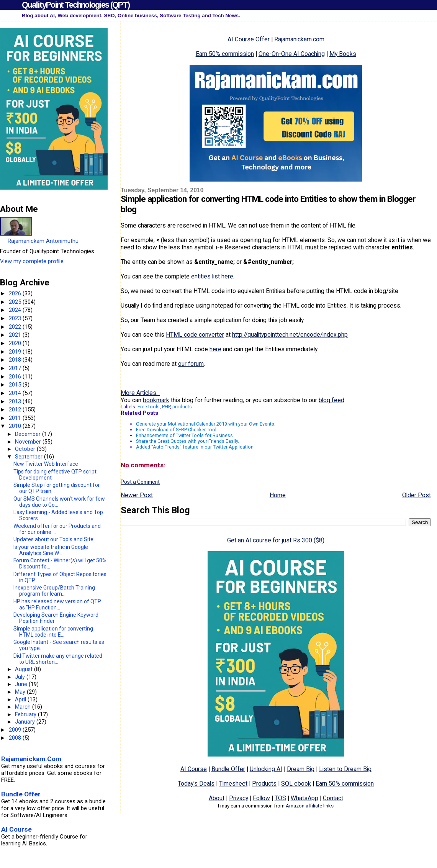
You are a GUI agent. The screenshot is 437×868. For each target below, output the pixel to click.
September (29, 457)
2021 (16, 335)
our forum (191, 364)
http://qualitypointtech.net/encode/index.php (290, 335)
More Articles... (140, 393)
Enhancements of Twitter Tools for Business (184, 435)
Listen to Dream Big (345, 769)
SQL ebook (296, 784)
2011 (16, 418)
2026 (16, 293)
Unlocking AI (266, 769)
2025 (16, 302)
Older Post (417, 495)
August (25, 669)
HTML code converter (195, 335)
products (182, 407)
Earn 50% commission (225, 54)
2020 (16, 343)
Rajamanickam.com (299, 39)
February (26, 714)
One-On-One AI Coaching (292, 54)
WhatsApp (304, 798)
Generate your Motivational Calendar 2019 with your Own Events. (206, 424)
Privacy (239, 798)
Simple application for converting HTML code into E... (53, 632)
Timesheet (233, 784)
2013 (16, 401)
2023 (16, 318)
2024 (16, 310)
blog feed (331, 400)
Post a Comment (140, 482)
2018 (16, 360)
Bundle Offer (228, 769)
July (21, 677)
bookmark (156, 400)
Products (264, 784)
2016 (16, 377)
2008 (16, 738)
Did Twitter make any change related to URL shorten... (58, 659)
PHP (166, 407)
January (26, 722)
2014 (16, 393)
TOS (280, 798)
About (217, 798)
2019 (16, 352)
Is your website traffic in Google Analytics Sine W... (51, 550)
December (29, 434)
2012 (16, 409)
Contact (333, 798)
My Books (343, 54)
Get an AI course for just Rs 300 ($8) (276, 540)
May (21, 692)
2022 (16, 327)
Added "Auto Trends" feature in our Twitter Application (195, 447)
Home (278, 495)
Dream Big (301, 769)
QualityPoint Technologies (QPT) (76, 5)
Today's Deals (196, 784)
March (24, 707)
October (26, 449)
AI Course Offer (249, 39)
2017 (16, 368)
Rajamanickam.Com (31, 759)
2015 (16, 385)
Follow (261, 798)
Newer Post (137, 495)
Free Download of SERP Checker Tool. (177, 430)
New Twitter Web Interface (46, 464)
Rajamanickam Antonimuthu (43, 241)
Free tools (149, 407)
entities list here (212, 276)
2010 (16, 426)
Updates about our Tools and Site (53, 539)
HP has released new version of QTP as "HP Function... (57, 604)
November (29, 442)
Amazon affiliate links (310, 806)
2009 (16, 730)
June (22, 684)
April (21, 699)
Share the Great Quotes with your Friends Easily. (187, 441)
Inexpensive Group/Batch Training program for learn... (54, 591)
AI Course (194, 769)
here (215, 349)
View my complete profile (32, 261)
